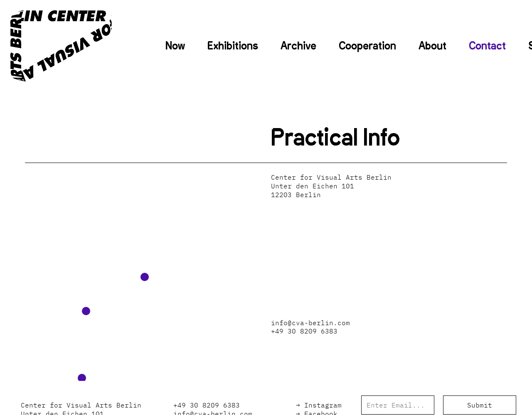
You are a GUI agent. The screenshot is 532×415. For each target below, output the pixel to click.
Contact (487, 46)
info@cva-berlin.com (310, 323)
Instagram (323, 405)
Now (175, 46)
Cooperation (367, 46)
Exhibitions (233, 46)
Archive (298, 46)
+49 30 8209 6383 (304, 331)
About (432, 46)
